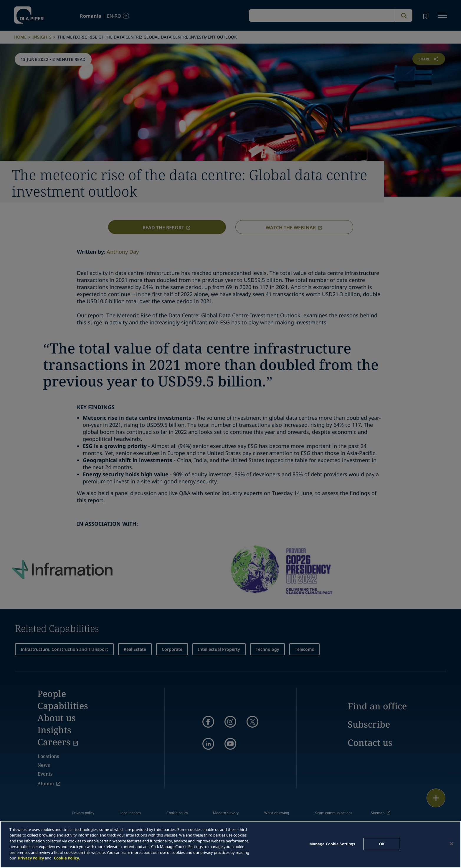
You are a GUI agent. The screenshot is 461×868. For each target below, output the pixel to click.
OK (382, 844)
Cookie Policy (66, 858)
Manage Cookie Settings (332, 844)
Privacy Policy (31, 858)
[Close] (452, 844)
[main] (230, 844)
